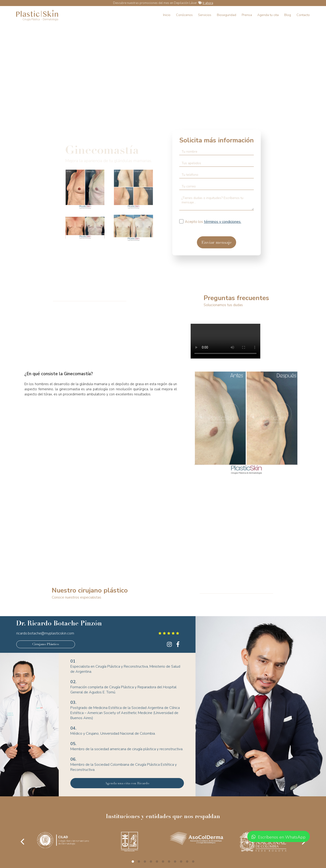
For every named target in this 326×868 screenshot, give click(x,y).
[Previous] (23, 842)
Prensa (247, 15)
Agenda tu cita (268, 15)
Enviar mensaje (217, 243)
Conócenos (184, 15)
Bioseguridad (227, 15)
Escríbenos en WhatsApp (279, 837)
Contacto (303, 15)
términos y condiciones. (223, 222)
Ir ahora (208, 3)
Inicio (167, 15)
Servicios (205, 15)
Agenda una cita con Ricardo (127, 784)
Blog (288, 15)
